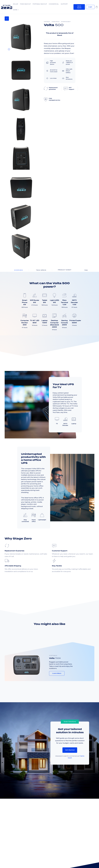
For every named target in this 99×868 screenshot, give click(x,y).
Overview (19, 270)
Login (90, 7)
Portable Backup (40, 4)
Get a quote (79, 7)
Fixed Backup (25, 4)
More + (16, 10)
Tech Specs (41, 270)
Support (64, 4)
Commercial (54, 4)
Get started (70, 750)
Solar (16, 4)
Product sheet (65, 270)
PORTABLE (53, 656)
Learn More (57, 673)
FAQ (86, 270)
